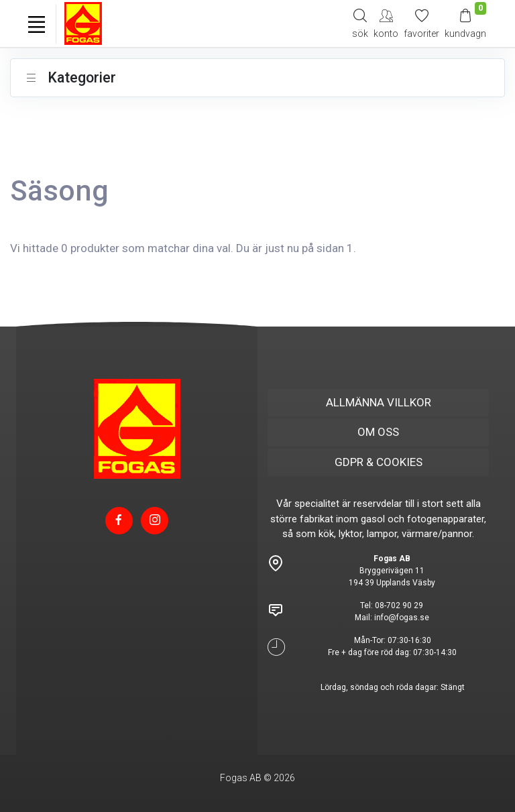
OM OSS (378, 432)
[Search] (360, 23)
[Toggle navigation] (36, 24)
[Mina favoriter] (421, 23)
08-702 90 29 (399, 605)
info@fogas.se (402, 618)
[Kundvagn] (465, 23)
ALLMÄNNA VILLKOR (379, 402)
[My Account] (386, 23)
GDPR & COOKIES (379, 462)
